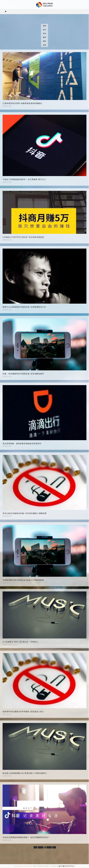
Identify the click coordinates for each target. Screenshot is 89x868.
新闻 (44, 26)
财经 (44, 41)
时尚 (44, 33)
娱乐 (44, 30)
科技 (44, 45)
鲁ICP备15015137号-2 (66, 866)
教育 (44, 37)
